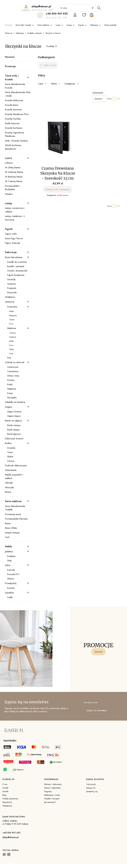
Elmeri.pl (9, 33)
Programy (48, 791)
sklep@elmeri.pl (11, 837)
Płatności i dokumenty (53, 784)
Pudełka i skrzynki (35, 33)
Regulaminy (7, 802)
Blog (4, 795)
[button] (99, 8)
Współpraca (7, 806)
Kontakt (5, 788)
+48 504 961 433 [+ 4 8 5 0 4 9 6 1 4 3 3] (57, 14)
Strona (109, 99)
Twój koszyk (91, 784)
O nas (5, 784)
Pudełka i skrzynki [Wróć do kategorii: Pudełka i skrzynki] (48, 65)
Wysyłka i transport (52, 799)
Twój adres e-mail (90, 703)
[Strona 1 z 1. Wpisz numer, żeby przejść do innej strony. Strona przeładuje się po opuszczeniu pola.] (115, 99)
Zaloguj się (91, 788)
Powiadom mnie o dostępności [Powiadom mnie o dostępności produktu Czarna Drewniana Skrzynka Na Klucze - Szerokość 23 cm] (58, 189)
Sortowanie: (98, 93)
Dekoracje (20, 33)
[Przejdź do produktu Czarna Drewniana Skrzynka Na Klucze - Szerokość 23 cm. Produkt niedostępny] (58, 137)
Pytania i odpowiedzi (52, 788)
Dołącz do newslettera (97, 710)
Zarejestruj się (92, 791)
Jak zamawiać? (50, 802)
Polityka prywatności (10, 799)
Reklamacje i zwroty (52, 795)
